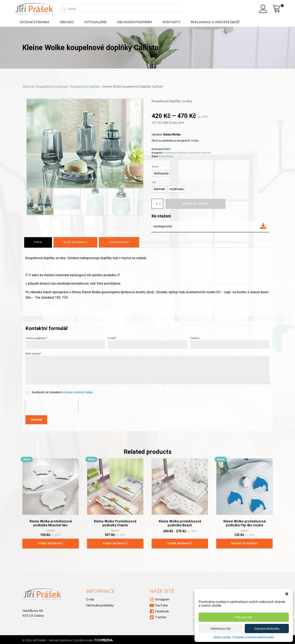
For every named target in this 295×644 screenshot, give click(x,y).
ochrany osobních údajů (77, 391)
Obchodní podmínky (135, 22)
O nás (90, 598)
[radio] (161, 174)
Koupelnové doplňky (85, 87)
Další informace (77, 242)
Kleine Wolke (166, 156)
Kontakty (171, 22)
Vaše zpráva (33, 353)
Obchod (67, 22)
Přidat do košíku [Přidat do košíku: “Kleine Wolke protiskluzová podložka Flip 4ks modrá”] (244, 542)
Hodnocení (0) (121, 242)
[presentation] (52, 405)
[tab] (38, 242)
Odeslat (36, 419)
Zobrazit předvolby (267, 628)
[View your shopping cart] (277, 9)
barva (155, 167)
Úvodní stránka (34, 22)
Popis (38, 242)
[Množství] (157, 204)
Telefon (195, 337)
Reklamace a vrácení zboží (215, 22)
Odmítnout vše (221, 628)
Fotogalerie (95, 22)
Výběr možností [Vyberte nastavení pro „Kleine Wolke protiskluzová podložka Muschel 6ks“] (51, 542)
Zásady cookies (222, 637)
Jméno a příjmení (36, 337)
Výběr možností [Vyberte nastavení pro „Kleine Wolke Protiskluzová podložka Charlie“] (115, 542)
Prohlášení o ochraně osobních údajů (253, 637)
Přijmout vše (244, 617)
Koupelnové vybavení (52, 87)
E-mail (112, 337)
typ (154, 182)
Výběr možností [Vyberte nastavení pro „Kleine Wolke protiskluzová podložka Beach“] (180, 542)
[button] (287, 594)
